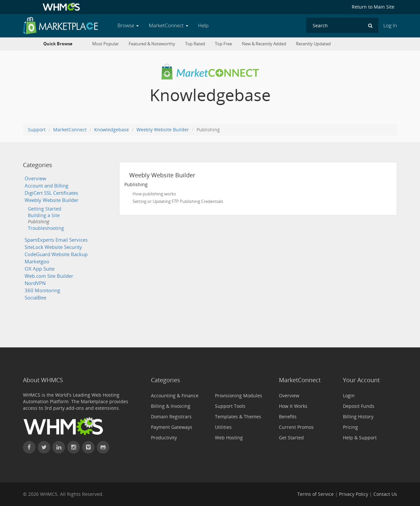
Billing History (358, 417)
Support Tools (230, 406)
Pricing (350, 427)
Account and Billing (46, 186)
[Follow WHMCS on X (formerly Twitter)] (44, 447)
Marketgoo (37, 262)
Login (349, 396)
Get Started (291, 438)
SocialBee (35, 298)
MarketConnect (70, 130)
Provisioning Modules (239, 396)
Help (203, 25)
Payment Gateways (172, 427)
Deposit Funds (359, 406)
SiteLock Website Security (53, 247)
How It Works (293, 406)
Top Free (223, 44)
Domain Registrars (171, 417)
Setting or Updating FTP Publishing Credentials (178, 201)
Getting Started (45, 209)
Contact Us (385, 494)
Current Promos (296, 427)
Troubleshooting (46, 228)
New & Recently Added (264, 44)
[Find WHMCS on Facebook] (29, 447)
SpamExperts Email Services (56, 240)
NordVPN (35, 283)
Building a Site (44, 215)
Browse (128, 25)
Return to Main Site (373, 7)
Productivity (164, 438)
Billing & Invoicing (171, 406)
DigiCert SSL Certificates (51, 193)
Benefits (288, 417)
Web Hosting (229, 438)
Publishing (39, 221)
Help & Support (360, 438)
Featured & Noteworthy (152, 44)
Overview (35, 178)
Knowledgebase (112, 130)
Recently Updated (313, 44)
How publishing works (154, 194)
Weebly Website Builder (163, 130)
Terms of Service (315, 494)
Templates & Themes (238, 417)
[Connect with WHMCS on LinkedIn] (59, 447)
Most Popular (105, 44)
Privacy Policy (354, 494)
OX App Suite (40, 269)
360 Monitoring (42, 290)
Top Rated (195, 44)
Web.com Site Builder (49, 276)
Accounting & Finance (175, 396)
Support (37, 130)
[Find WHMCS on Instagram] (73, 447)
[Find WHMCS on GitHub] (103, 447)
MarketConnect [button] (168, 25)
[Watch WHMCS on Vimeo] (88, 447)
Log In (390, 25)
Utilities (223, 427)
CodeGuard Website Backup (56, 254)
